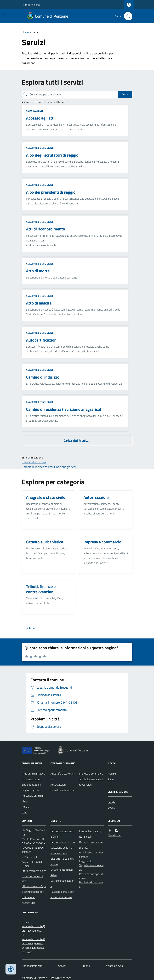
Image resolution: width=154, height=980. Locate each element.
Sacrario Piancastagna (62, 883)
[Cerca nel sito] (127, 16)
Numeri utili (28, 903)
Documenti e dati (32, 779)
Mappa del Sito (114, 966)
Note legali (85, 837)
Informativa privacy (90, 831)
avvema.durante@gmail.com (33, 950)
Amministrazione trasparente (91, 855)
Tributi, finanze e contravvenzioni (91, 782)
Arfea (54, 875)
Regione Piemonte (31, 5)
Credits (86, 966)
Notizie (112, 773)
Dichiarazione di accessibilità (91, 845)
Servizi (62, 966)
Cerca (125, 94)
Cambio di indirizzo (34, 462)
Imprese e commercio (91, 773)
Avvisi (111, 779)
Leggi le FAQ (86, 861)
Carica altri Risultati (77, 440)
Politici (25, 807)
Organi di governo (32, 790)
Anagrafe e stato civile (40, 148)
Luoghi (112, 802)
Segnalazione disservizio (91, 867)
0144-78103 (29, 857)
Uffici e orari (28, 897)
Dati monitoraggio (32, 966)
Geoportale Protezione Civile (62, 834)
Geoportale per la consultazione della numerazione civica (63, 848)
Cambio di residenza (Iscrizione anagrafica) (49, 467)
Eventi (112, 808)
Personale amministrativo (34, 798)
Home (25, 32)
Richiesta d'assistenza (91, 884)
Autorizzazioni (35, 111)
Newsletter (114, 835)
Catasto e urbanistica (62, 790)
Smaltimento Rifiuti (62, 870)
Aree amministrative (33, 773)
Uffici (25, 812)
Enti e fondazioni (31, 785)
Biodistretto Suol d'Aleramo (62, 861)
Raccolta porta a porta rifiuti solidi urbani (62, 894)
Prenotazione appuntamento (91, 876)
